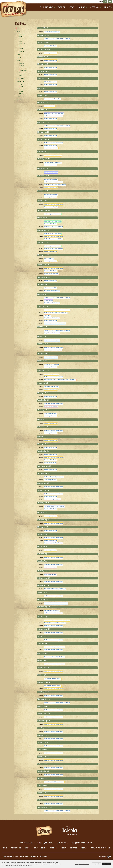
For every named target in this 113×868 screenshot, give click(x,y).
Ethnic (20, 75)
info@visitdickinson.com (82, 843)
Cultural (21, 87)
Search (105, 2)
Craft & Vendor (22, 34)
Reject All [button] (97, 864)
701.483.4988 (62, 843)
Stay (72, 7)
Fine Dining (21, 63)
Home (5, 848)
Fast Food (21, 66)
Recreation (20, 82)
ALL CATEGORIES (21, 29)
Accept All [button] (107, 864)
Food (18, 61)
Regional (20, 100)
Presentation (22, 44)
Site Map (84, 848)
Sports (19, 97)
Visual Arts (22, 48)
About (107, 7)
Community (20, 52)
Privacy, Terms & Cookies (101, 848)
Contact (74, 848)
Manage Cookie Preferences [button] (82, 864)
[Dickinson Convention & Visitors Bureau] (14, 9)
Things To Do (46, 7)
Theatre (21, 46)
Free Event (20, 58)
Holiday (21, 94)
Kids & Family (21, 79)
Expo (18, 55)
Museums (21, 39)
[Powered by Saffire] (109, 857)
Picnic (20, 68)
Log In (101, 2)
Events (61, 7)
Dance (20, 37)
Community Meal (23, 71)
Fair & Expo (22, 91)
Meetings (95, 7)
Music (20, 41)
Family (20, 84)
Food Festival (22, 73)
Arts (18, 32)
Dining (82, 7)
